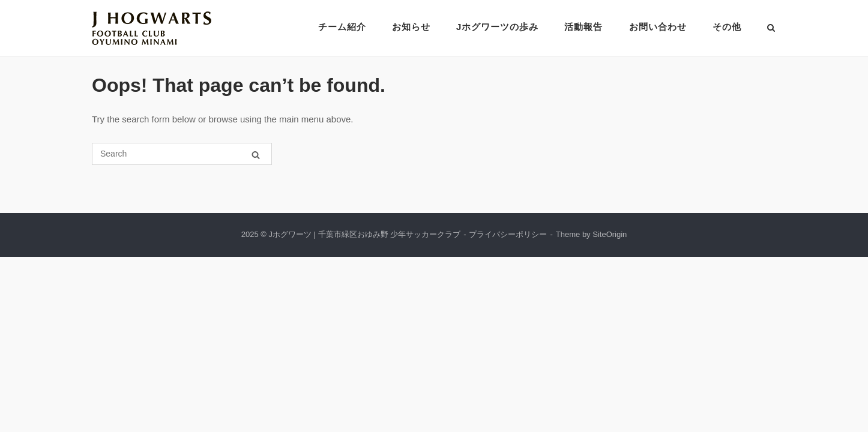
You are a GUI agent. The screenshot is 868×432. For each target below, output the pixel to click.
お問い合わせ (658, 27)
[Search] (256, 154)
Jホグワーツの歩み (497, 27)
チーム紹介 (342, 27)
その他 (727, 27)
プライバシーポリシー (508, 234)
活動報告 (583, 27)
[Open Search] (771, 28)
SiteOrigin (610, 234)
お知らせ (411, 27)
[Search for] (182, 154)
